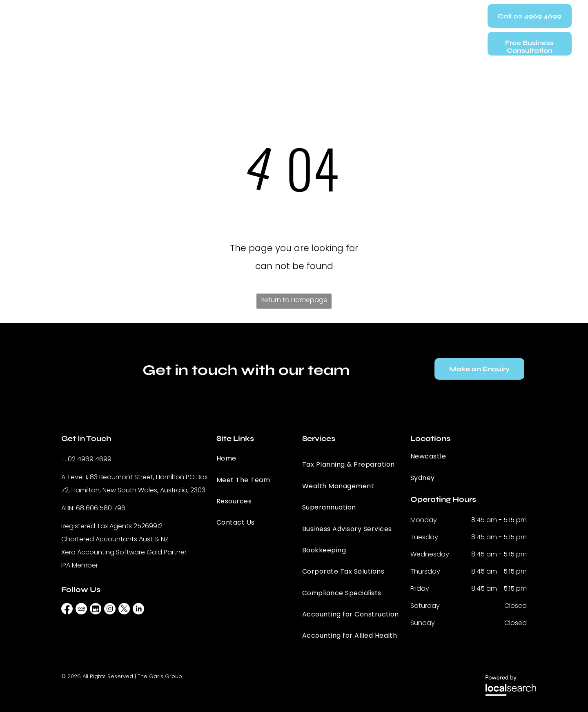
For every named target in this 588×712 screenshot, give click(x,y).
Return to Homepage (294, 300)
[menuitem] (163, 27)
